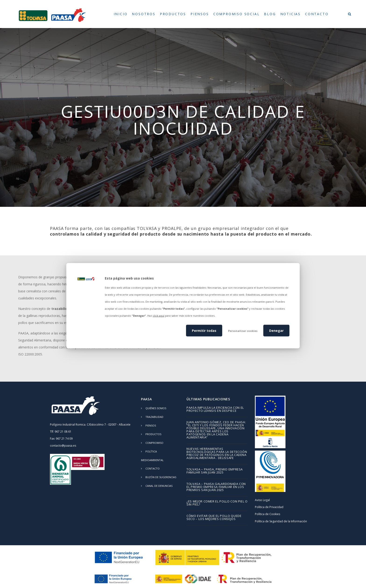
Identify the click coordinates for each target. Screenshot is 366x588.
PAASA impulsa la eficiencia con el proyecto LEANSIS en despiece (215, 409)
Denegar (276, 330)
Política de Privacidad (269, 507)
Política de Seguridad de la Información (281, 521)
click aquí (158, 316)
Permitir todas (204, 330)
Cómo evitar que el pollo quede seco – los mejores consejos (214, 518)
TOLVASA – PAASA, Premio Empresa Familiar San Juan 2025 (215, 471)
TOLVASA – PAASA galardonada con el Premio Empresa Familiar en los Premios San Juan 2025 (216, 487)
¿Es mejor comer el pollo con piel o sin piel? (217, 503)
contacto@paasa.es (63, 446)
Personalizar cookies (243, 331)
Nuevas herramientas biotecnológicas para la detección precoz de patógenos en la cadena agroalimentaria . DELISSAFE (217, 454)
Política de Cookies (267, 514)
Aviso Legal (262, 500)
